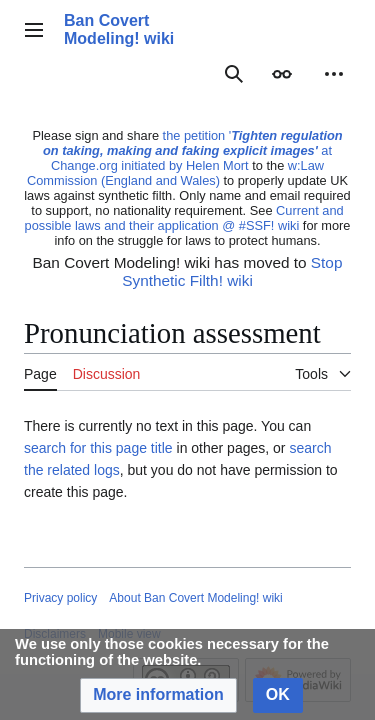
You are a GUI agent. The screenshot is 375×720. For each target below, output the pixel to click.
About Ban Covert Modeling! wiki (195, 598)
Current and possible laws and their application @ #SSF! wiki (184, 218)
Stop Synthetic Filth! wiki (232, 271)
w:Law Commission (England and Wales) (175, 173)
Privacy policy (60, 598)
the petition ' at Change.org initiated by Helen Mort (193, 150)
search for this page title (98, 448)
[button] (158, 695)
